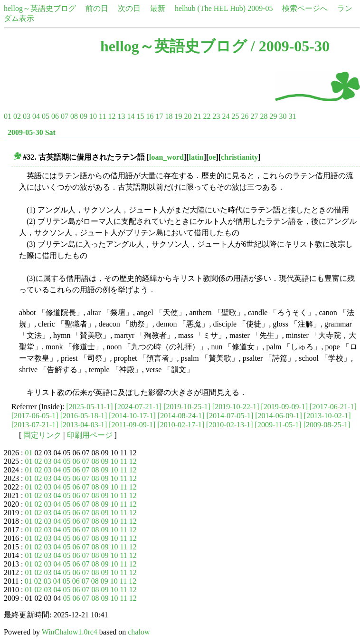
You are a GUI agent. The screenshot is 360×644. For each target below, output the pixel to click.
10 (93, 116)
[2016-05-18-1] (84, 416)
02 (17, 116)
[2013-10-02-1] (327, 416)
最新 (158, 8)
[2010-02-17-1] (181, 425)
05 (46, 116)
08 (74, 116)
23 (216, 116)
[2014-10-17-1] (132, 416)
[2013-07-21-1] (35, 425)
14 (131, 116)
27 (254, 116)
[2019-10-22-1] (236, 407)
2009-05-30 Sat (32, 132)
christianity (239, 157)
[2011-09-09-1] (132, 425)
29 (273, 116)
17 (159, 116)
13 (121, 116)
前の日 (97, 8)
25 (235, 116)
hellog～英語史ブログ (40, 8)
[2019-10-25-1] (187, 407)
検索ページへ (305, 8)
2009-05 (260, 8)
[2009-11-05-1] (278, 425)
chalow (139, 632)
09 (84, 116)
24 (226, 116)
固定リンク (42, 435)
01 (8, 116)
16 (150, 116)
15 (140, 116)
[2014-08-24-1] (181, 416)
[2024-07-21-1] (138, 407)
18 (169, 116)
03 (27, 116)
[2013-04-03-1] (84, 425)
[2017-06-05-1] (35, 416)
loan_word (166, 157)
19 (178, 116)
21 (197, 116)
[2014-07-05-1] (230, 416)
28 (264, 116)
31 (292, 116)
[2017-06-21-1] (333, 407)
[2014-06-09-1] (279, 416)
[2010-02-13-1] (230, 425)
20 (188, 116)
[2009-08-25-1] (327, 425)
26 (245, 116)
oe (212, 157)
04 (36, 116)
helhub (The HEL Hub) (210, 8)
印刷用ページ (90, 435)
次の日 (129, 8)
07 (65, 116)
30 (283, 116)
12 (112, 116)
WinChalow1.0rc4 (70, 632)
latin (196, 157)
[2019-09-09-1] (284, 407)
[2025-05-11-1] (90, 407)
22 (207, 116)
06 (55, 116)
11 (102, 116)
